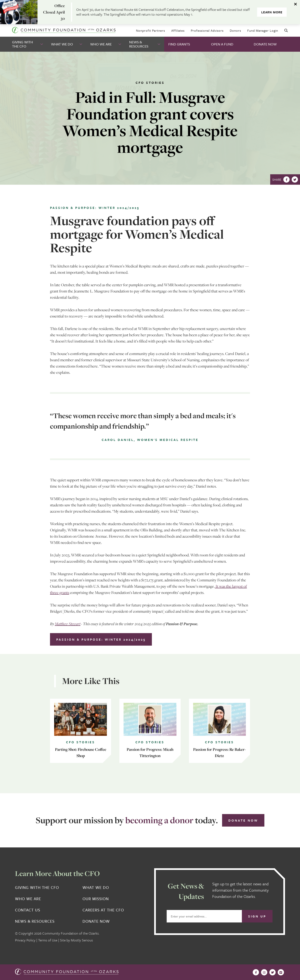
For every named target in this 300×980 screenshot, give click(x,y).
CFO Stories (150, 83)
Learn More (272, 12)
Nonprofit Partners (151, 30)
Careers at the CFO (103, 910)
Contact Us (28, 910)
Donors (235, 30)
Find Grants (179, 44)
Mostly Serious (82, 940)
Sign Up (257, 916)
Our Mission (96, 899)
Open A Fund (222, 44)
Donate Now (265, 44)
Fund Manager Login (263, 30)
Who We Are (101, 44)
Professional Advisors (207, 30)
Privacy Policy (25, 940)
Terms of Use (48, 940)
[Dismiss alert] (296, 4)
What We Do (62, 44)
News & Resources (139, 44)
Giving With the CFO (22, 44)
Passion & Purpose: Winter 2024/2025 (101, 639)
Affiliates (178, 30)
